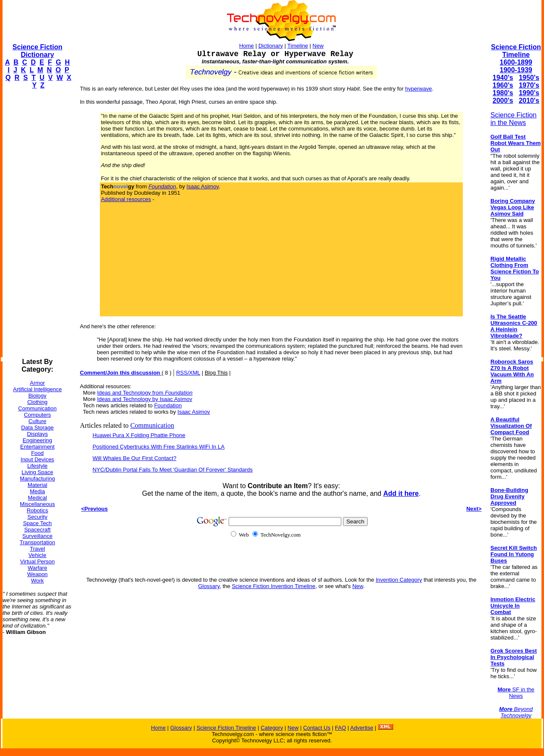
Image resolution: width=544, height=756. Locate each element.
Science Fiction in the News (514, 119)
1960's (503, 85)
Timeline (298, 46)
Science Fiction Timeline (516, 51)
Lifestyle (37, 466)
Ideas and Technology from (145, 393)
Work (37, 581)
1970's (529, 85)
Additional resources (126, 199)
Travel (37, 549)
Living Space (37, 472)
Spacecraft (37, 530)
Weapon (37, 574)
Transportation (37, 542)
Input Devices (38, 459)
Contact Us (317, 728)
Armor (37, 383)
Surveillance (38, 536)
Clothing (37, 402)
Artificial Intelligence (38, 389)
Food (37, 453)
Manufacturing (37, 479)
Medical (38, 498)
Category (272, 728)
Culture (37, 421)
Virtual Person (37, 561)
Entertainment (38, 447)
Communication (37, 408)
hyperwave (418, 89)
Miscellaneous (37, 504)
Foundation (168, 405)
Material (37, 485)
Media (37, 491)
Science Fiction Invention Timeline (273, 586)
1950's (529, 78)
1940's (503, 78)
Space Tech (37, 523)
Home (247, 46)
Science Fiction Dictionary (37, 51)
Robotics (38, 510)
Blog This (216, 373)
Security (38, 517)
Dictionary (271, 46)
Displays (37, 434)
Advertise (362, 728)
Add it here (401, 493)
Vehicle (37, 555)
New (318, 46)
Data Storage (38, 428)
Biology (38, 396)
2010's (529, 101)
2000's (503, 101)
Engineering (37, 440)
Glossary (209, 586)
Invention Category (399, 580)
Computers (37, 415)
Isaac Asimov (203, 186)
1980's (503, 93)
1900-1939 (516, 70)
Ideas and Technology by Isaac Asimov (144, 399)
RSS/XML (188, 373)
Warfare (37, 568)
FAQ (340, 728)
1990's (529, 93)
